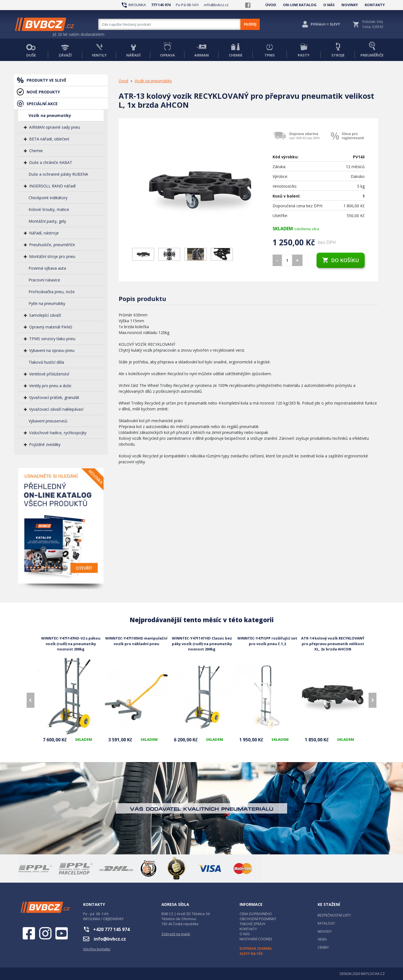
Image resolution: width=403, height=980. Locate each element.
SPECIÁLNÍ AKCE (42, 104)
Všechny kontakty (97, 949)
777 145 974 (161, 5)
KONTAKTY (375, 5)
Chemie (36, 151)
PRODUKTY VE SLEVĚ (46, 80)
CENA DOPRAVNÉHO (256, 914)
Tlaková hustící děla (46, 362)
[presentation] (31, 700)
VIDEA (322, 939)
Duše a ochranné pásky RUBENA (58, 174)
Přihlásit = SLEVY (325, 24)
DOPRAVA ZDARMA (256, 949)
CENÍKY (323, 947)
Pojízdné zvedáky (45, 444)
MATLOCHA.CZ (373, 974)
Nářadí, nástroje (44, 233)
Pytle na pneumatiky (47, 303)
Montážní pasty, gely (47, 221)
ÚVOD (271, 5)
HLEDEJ (250, 24)
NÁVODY (325, 931)
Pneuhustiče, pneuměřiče (52, 245)
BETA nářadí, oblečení (49, 139)
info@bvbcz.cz (216, 5)
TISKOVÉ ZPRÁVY (253, 924)
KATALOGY (326, 923)
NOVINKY (350, 5)
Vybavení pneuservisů (48, 421)
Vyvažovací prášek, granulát (54, 397)
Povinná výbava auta (47, 268)
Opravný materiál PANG (51, 327)
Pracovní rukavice (44, 280)
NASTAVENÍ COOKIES (256, 939)
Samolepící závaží (45, 315)
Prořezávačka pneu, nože (52, 292)
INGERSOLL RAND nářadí (52, 186)
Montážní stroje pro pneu (52, 256)
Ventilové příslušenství (49, 374)
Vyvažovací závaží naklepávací (56, 409)
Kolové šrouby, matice (49, 209)
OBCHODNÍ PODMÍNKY (258, 919)
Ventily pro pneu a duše (50, 386)
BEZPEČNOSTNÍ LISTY (334, 915)
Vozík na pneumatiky (50, 115)
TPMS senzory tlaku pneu (52, 339)
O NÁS (329, 5)
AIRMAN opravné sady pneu (55, 127)
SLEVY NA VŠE (251, 954)
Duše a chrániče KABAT (51, 162)
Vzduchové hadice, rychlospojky (58, 433)
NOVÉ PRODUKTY (43, 92)
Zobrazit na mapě (176, 934)
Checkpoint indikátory (48, 198)
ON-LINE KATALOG (300, 5)
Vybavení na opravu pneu (52, 350)
